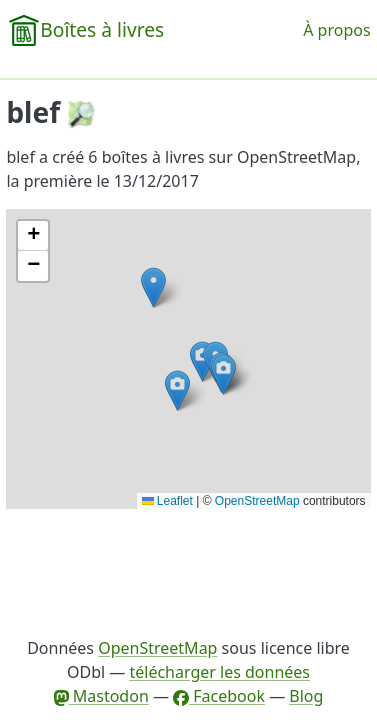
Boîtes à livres (102, 29)
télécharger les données (219, 672)
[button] (153, 287)
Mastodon (101, 696)
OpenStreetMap (257, 501)
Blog (306, 696)
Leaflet (167, 501)
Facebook (219, 696)
